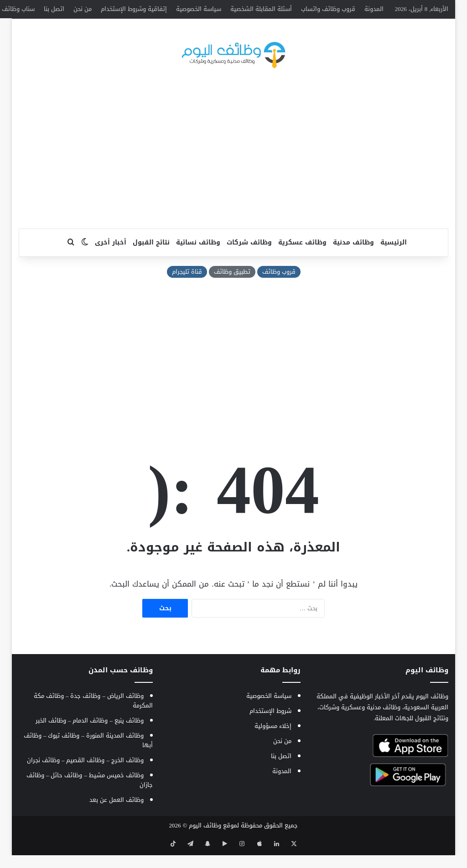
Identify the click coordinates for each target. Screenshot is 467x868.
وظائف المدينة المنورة (115, 754)
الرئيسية (394, 261)
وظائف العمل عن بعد (117, 818)
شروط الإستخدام (270, 729)
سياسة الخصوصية (199, 9)
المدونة (374, 9)
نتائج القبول (151, 261)
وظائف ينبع (129, 739)
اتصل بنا (54, 9)
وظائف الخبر (51, 739)
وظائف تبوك (64, 754)
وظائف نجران (43, 778)
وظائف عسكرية (302, 261)
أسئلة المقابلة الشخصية (261, 9)
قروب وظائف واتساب (328, 9)
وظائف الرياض (125, 714)
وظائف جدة (85, 714)
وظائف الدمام (90, 739)
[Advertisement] (233, 174)
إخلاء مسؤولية (273, 744)
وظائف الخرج (127, 778)
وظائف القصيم (85, 778)
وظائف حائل (66, 793)
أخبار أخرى (111, 261)
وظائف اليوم (205, 844)
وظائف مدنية (353, 261)
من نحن (83, 9)
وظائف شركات (249, 261)
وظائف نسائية (198, 261)
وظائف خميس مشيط (116, 793)
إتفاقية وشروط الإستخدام (134, 9)
